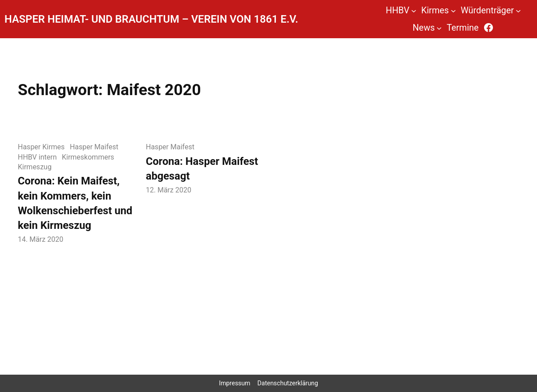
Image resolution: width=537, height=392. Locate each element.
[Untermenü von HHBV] (414, 11)
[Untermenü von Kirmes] (453, 11)
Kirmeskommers (88, 157)
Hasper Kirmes (41, 147)
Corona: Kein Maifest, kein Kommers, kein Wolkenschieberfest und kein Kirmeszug (75, 203)
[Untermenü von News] (439, 28)
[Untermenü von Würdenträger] (518, 11)
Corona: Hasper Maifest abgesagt (202, 169)
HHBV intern (37, 157)
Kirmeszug (35, 167)
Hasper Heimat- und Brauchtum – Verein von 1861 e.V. (151, 19)
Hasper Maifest (94, 147)
